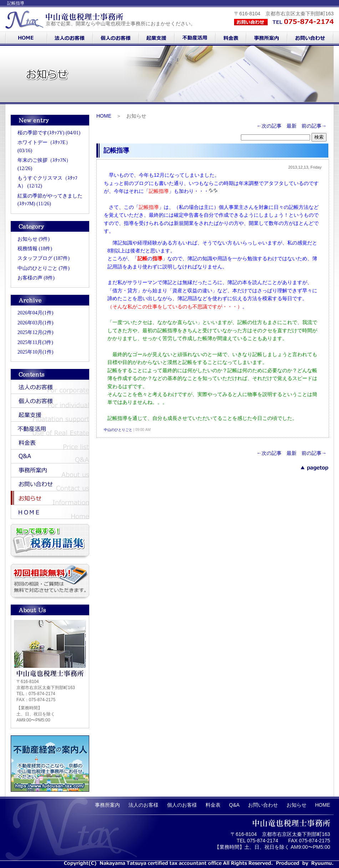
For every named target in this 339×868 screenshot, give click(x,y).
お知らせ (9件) (34, 239)
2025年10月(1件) (35, 352)
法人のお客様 (143, 805)
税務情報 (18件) (35, 249)
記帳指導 (116, 150)
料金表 (213, 805)
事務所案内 (107, 805)
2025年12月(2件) (35, 332)
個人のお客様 (182, 805)
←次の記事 (269, 126)
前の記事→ (314, 126)
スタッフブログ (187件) (44, 258)
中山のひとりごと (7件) (44, 268)
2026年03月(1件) (35, 323)
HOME (104, 116)
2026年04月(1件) (35, 313)
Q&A (234, 805)
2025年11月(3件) (35, 342)
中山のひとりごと (118, 430)
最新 (292, 126)
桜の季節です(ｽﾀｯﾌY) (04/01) (49, 133)
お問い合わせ (263, 805)
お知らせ (297, 805)
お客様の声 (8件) (36, 278)
